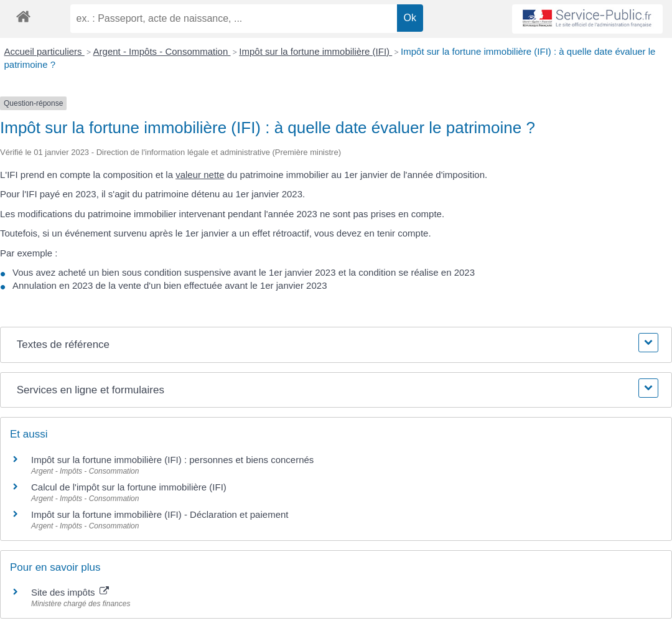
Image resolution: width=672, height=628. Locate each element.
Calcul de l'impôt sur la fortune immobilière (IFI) (129, 487)
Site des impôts (70, 592)
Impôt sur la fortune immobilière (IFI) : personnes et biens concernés (172, 460)
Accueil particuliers (44, 51)
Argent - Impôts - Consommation (162, 51)
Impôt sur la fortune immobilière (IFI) (315, 51)
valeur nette (200, 175)
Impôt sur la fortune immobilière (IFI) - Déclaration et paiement (160, 514)
